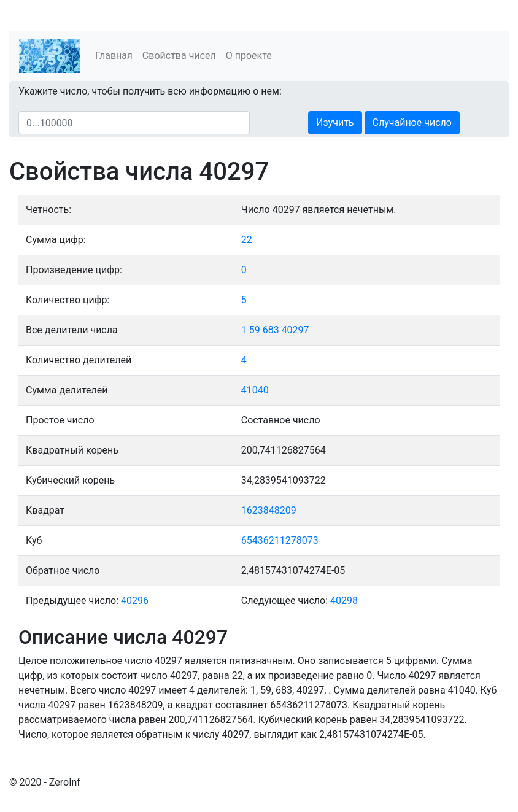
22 (247, 240)
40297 (296, 330)
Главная (114, 56)
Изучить (335, 122)
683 (271, 330)
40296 (135, 601)
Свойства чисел (179, 56)
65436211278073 (280, 540)
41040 (255, 390)
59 (255, 330)
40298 (344, 601)
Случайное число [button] (412, 122)
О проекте (249, 56)
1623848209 (269, 510)
